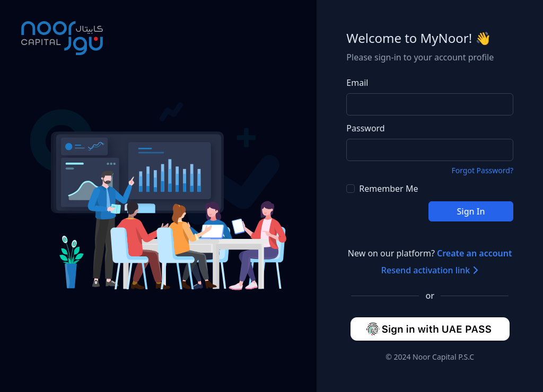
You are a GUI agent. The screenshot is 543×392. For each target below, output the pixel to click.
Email (357, 83)
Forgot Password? (482, 170)
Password (365, 128)
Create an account (475, 253)
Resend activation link (430, 270)
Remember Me (382, 189)
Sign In (471, 211)
